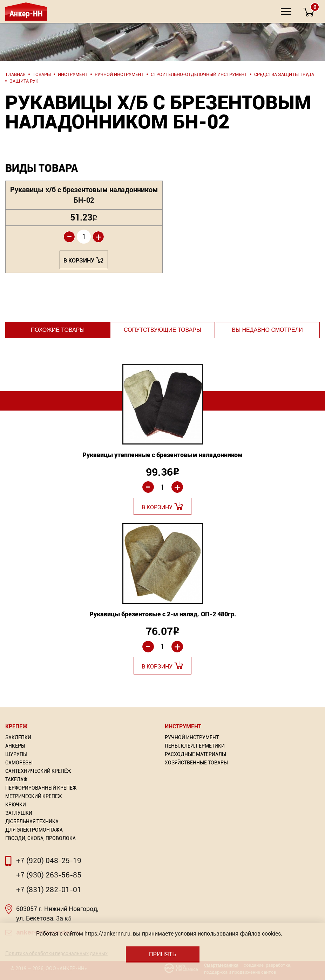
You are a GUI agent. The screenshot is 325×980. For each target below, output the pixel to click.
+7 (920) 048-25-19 (49, 861)
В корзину (79, 261)
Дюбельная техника (32, 821)
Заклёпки (18, 737)
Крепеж (16, 726)
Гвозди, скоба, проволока (40, 838)
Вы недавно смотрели (267, 330)
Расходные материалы (195, 754)
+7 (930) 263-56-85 (49, 875)
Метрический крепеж (34, 796)
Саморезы (19, 763)
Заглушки (19, 813)
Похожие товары (57, 330)
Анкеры (15, 746)
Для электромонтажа (34, 830)
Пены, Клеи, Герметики (195, 746)
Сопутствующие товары (162, 330)
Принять (162, 954)
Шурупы (16, 754)
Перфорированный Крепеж (41, 788)
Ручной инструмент (192, 737)
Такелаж (16, 779)
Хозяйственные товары (196, 763)
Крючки (16, 805)
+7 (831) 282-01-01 (49, 890)
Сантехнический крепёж (38, 771)
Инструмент (183, 726)
